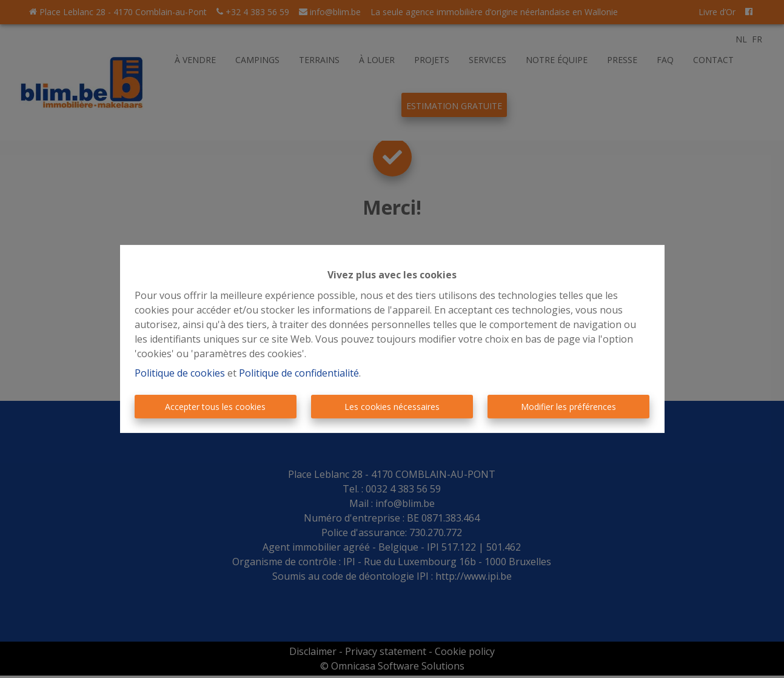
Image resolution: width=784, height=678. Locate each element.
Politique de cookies (180, 373)
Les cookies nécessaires (392, 407)
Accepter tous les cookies (215, 407)
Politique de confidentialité (299, 373)
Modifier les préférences (568, 407)
